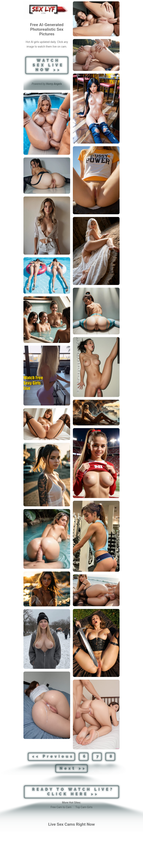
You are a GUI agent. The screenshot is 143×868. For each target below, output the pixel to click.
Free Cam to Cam (61, 797)
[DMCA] (85, 866)
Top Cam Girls (84, 797)
